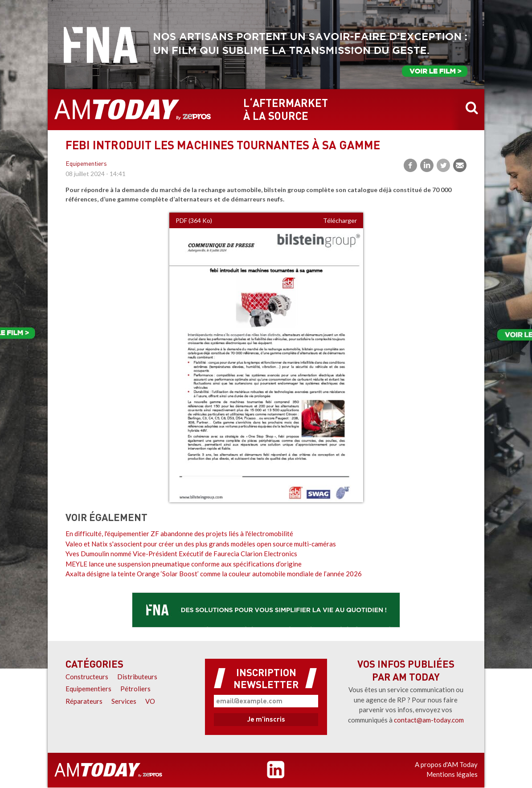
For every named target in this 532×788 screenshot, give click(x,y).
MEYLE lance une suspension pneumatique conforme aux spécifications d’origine (184, 564)
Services (124, 701)
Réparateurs (84, 701)
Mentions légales (452, 774)
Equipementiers (86, 164)
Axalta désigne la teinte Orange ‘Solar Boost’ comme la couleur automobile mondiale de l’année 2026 (214, 574)
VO (150, 701)
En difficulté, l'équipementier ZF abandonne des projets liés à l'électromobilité (179, 534)
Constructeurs (87, 677)
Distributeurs (137, 677)
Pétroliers (135, 689)
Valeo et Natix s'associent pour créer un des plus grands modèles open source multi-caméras (201, 544)
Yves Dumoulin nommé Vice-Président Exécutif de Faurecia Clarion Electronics (181, 554)
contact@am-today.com (429, 720)
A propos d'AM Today (446, 764)
